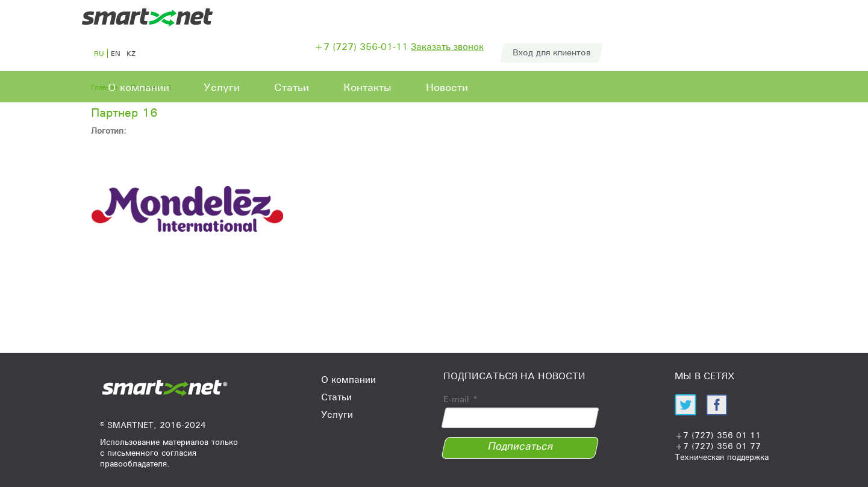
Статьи (292, 87)
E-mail (461, 399)
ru (99, 53)
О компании (139, 87)
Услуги (222, 87)
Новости (447, 87)
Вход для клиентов (551, 52)
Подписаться (520, 446)
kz (131, 53)
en (116, 53)
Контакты (367, 87)
